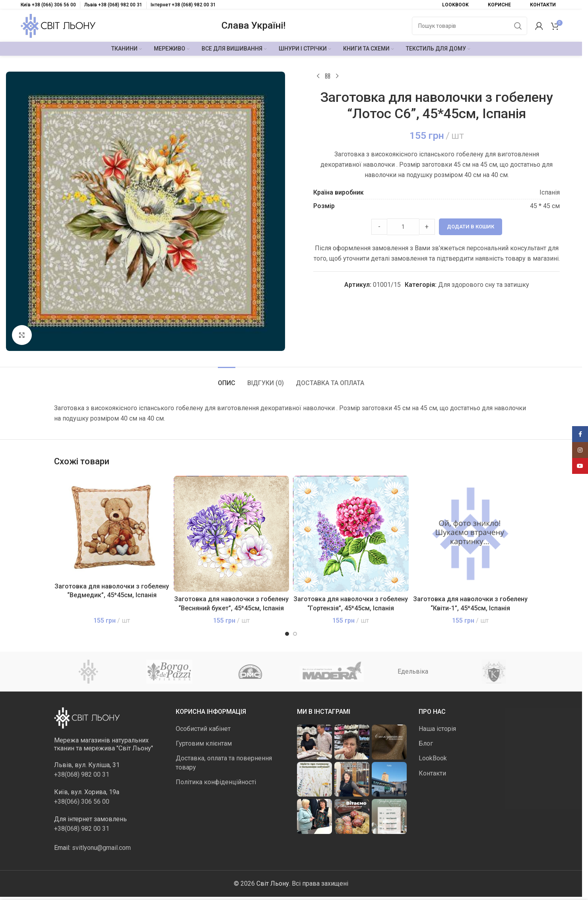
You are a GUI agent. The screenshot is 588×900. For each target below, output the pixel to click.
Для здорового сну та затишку (484, 285)
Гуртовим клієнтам (204, 743)
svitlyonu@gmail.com (101, 848)
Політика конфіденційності (216, 782)
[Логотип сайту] (58, 25)
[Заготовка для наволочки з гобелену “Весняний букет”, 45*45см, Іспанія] (232, 534)
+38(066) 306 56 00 (82, 802)
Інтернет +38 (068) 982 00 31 (183, 5)
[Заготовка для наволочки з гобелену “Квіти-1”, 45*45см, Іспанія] (471, 534)
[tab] (227, 379)
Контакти (432, 773)
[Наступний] (337, 76)
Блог (426, 743)
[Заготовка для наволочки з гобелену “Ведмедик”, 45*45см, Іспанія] (112, 527)
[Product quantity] (403, 227)
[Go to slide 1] (287, 634)
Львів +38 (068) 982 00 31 (113, 5)
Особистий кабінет (203, 729)
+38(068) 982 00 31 (82, 774)
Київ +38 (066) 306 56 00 (48, 5)
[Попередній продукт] (318, 76)
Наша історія (437, 729)
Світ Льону (273, 883)
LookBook (433, 758)
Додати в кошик (471, 227)
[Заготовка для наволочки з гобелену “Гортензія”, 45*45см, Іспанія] (351, 534)
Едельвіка (413, 671)
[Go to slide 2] (295, 634)
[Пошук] (470, 26)
